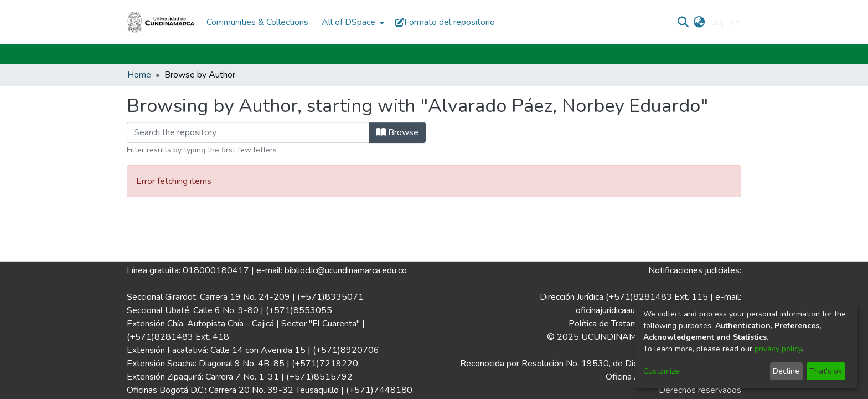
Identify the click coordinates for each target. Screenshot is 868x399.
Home (139, 75)
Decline (786, 371)
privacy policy (778, 349)
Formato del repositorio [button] (445, 22)
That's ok (826, 371)
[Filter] (248, 132)
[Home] (161, 22)
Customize (661, 371)
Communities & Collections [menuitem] (257, 22)
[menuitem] (352, 22)
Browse (397, 132)
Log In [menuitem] (722, 22)
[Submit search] (683, 22)
